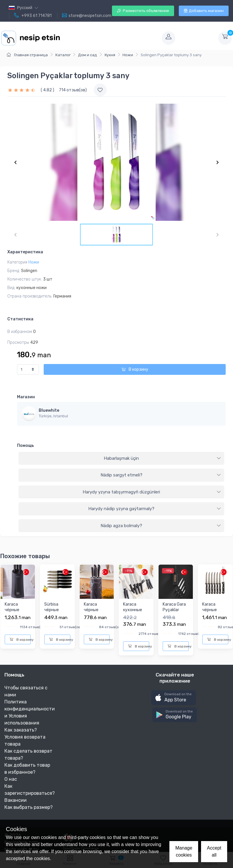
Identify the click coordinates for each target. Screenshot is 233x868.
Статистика (20, 319)
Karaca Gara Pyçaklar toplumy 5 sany (174, 613)
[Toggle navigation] (110, 38)
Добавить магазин (204, 11)
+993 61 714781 (33, 16)
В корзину (135, 369)
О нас (11, 779)
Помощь (25, 446)
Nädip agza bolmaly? (161, 526)
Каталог (63, 55)
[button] (174, 698)
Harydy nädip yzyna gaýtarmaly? (155, 509)
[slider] (22, 90)
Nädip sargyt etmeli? (161, 475)
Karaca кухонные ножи (133, 610)
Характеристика (25, 252)
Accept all (214, 851)
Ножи (128, 55)
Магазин (26, 397)
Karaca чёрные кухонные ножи (14, 613)
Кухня (110, 55)
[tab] (121, 459)
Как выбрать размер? (29, 807)
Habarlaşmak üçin (162, 458)
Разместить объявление (143, 11)
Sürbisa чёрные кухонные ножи (54, 613)
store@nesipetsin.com (87, 16)
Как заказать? (21, 730)
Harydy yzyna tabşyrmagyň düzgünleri (152, 492)
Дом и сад (87, 55)
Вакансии (16, 800)
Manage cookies (184, 851)
